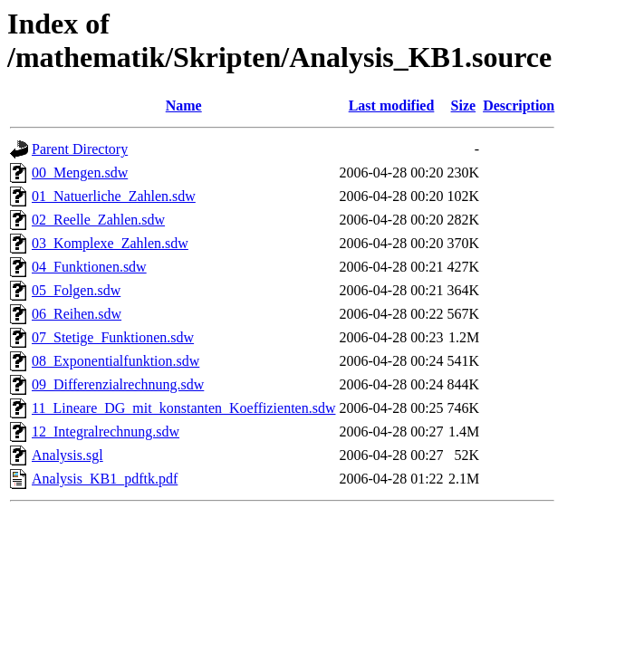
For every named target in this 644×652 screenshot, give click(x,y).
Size (464, 105)
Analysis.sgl (67, 455)
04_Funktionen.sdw (89, 267)
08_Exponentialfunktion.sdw (115, 361)
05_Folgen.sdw (76, 290)
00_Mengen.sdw (80, 173)
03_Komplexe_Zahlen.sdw (110, 243)
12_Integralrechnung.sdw (106, 431)
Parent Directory (80, 149)
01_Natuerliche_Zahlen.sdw (114, 196)
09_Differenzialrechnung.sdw (118, 384)
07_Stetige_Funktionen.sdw (113, 337)
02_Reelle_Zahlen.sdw (98, 220)
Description (519, 105)
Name (184, 105)
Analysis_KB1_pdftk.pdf (105, 479)
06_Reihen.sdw (77, 314)
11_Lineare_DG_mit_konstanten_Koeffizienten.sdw (183, 408)
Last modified (392, 105)
